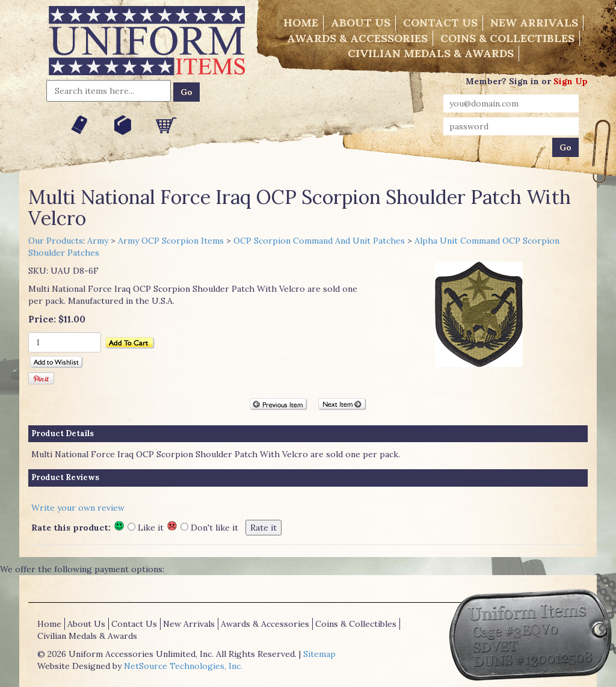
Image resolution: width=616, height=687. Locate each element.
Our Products (56, 241)
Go (186, 92)
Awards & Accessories (357, 38)
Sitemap (319, 654)
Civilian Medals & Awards (431, 53)
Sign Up (571, 81)
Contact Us (440, 23)
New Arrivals (534, 23)
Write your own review (78, 508)
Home (301, 23)
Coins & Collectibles (507, 38)
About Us (361, 23)
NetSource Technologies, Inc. (183, 666)
